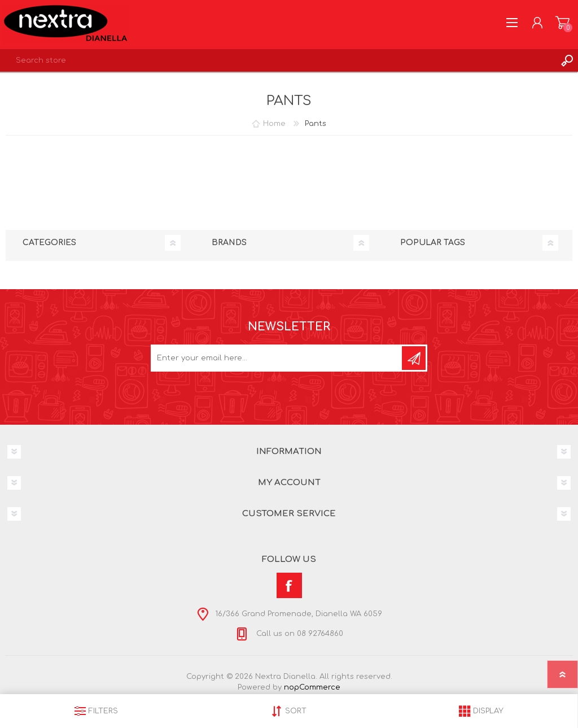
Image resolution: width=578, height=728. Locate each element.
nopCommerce (312, 687)
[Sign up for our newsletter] (277, 358)
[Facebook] (289, 585)
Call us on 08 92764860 (299, 634)
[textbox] (278, 60)
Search (567, 60)
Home (274, 124)
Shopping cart (562, 23)
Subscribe (414, 358)
